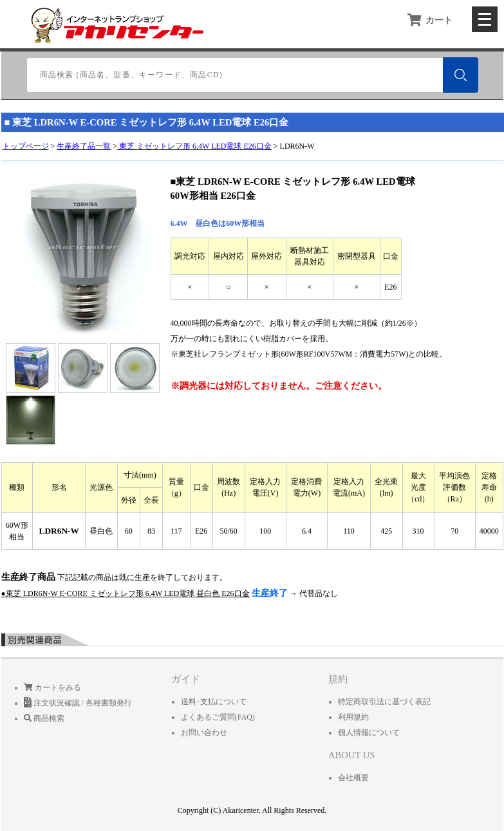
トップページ (26, 146)
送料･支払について (214, 702)
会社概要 (353, 778)
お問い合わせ (204, 733)
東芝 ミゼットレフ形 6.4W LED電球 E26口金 (194, 146)
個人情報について (369, 733)
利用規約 (353, 717)
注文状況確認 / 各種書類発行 (78, 703)
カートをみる (52, 687)
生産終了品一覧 (84, 146)
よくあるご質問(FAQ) (218, 717)
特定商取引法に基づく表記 (384, 702)
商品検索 (44, 718)
